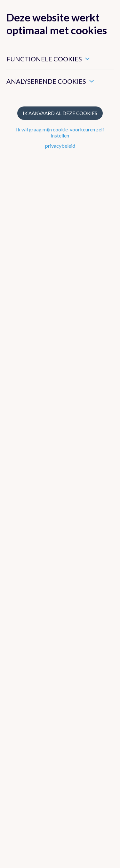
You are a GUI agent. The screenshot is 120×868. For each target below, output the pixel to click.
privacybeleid (60, 146)
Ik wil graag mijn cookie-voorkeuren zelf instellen (60, 132)
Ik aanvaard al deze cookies (60, 113)
